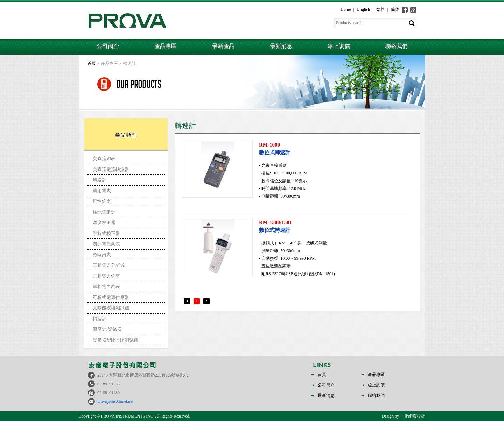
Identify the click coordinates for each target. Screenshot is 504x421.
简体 (395, 9)
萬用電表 (102, 191)
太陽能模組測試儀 (111, 308)
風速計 (100, 180)
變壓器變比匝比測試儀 (115, 340)
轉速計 (129, 63)
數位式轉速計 (335, 148)
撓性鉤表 (102, 201)
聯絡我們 (397, 46)
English (363, 9)
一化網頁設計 (413, 416)
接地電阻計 (104, 212)
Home (346, 9)
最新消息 (281, 46)
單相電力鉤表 (106, 287)
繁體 (380, 9)
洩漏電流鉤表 (106, 244)
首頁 (92, 63)
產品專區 (166, 46)
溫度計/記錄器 (107, 329)
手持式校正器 (106, 233)
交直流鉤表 (104, 159)
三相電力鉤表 (106, 276)
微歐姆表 (102, 255)
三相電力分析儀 (109, 265)
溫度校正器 (104, 223)
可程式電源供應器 (111, 297)
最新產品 (223, 46)
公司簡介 (108, 46)
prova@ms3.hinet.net (115, 401)
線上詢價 (339, 46)
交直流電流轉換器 (111, 169)
